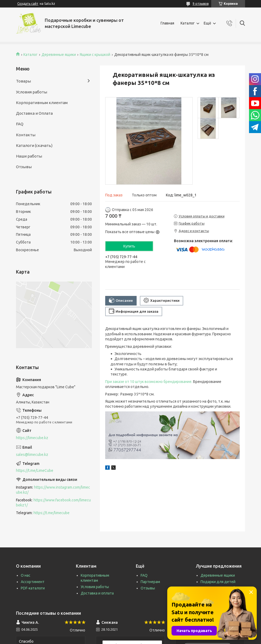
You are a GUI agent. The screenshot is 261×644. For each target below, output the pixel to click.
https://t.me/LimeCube (35, 470)
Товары (23, 81)
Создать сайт (28, 4)
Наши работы (29, 156)
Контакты (26, 135)
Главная (167, 23)
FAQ (20, 124)
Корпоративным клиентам (42, 103)
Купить (129, 246)
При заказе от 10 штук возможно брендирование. (149, 382)
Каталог (188, 23)
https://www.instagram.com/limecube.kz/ (53, 490)
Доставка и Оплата (34, 113)
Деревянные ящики (59, 55)
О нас (26, 575)
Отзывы (24, 167)
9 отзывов (201, 4)
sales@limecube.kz (32, 455)
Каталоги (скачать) (34, 145)
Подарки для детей (218, 582)
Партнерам (150, 582)
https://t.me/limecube (52, 513)
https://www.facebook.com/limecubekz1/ (53, 503)
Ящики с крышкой (95, 55)
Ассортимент (33, 582)
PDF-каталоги (33, 588)
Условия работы (32, 92)
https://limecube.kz (32, 438)
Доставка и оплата (97, 593)
